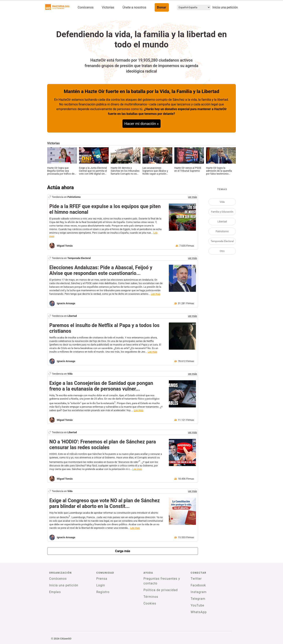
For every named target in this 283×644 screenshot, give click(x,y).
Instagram (199, 592)
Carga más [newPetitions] (123, 551)
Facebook (198, 585)
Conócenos (86, 7)
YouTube (197, 605)
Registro (103, 592)
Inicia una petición (225, 7)
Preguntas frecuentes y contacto (162, 581)
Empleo (55, 592)
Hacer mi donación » (142, 124)
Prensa (102, 579)
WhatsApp (199, 612)
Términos (151, 597)
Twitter (196, 579)
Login (101, 585)
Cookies (150, 603)
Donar (162, 7)
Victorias (108, 7)
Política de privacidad (161, 590)
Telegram (198, 599)
